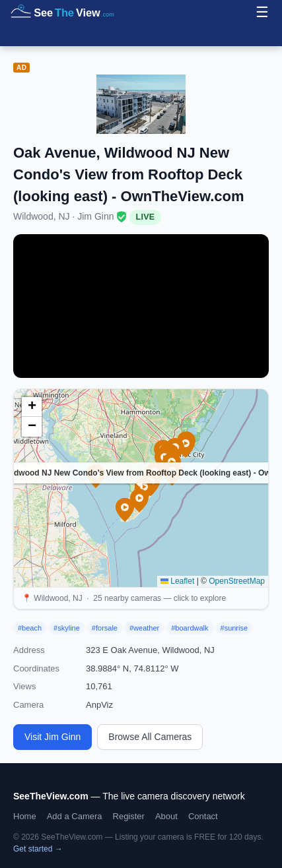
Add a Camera (75, 816)
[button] (139, 501)
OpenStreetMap (237, 581)
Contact (203, 816)
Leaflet (177, 581)
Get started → (38, 849)
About (166, 816)
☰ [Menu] (262, 12)
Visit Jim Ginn (53, 737)
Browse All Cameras (150, 737)
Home (25, 816)
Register (129, 816)
